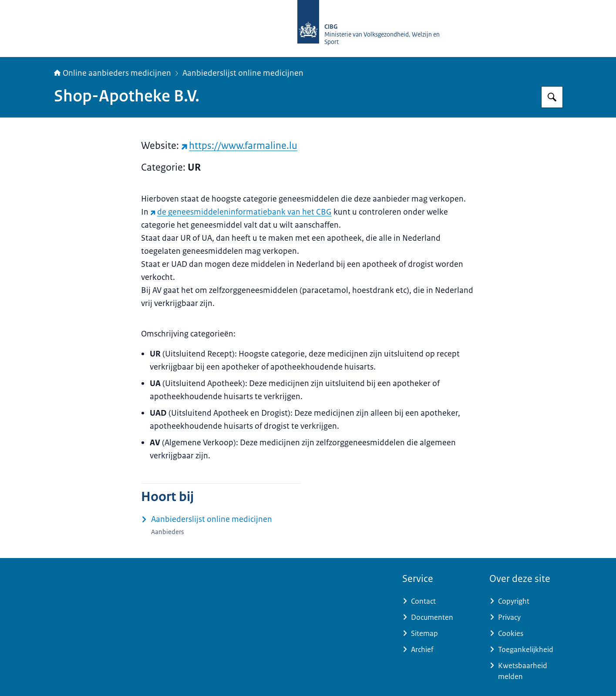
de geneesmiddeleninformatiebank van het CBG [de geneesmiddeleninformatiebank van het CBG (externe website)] (241, 212)
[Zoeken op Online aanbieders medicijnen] (552, 97)
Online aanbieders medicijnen (113, 73)
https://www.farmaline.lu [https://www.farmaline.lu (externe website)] (239, 146)
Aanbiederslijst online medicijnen (243, 73)
